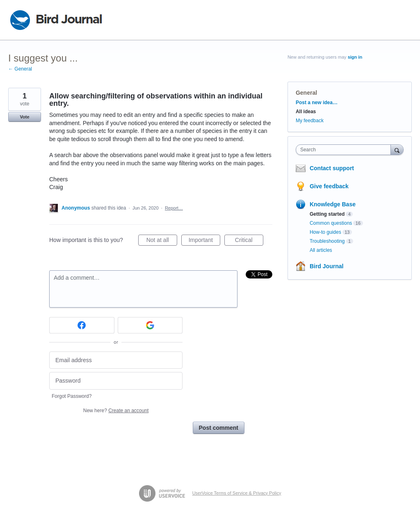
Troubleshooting (327, 241)
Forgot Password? (72, 396)
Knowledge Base (333, 204)
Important (204, 241)
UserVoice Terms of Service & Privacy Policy (237, 493)
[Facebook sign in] (82, 325)
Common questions (331, 223)
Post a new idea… (317, 103)
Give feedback (329, 186)
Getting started (327, 214)
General (306, 93)
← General (20, 69)
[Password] (116, 381)
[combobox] (345, 150)
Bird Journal (326, 266)
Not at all (162, 241)
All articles (321, 250)
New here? (116, 411)
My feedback (310, 121)
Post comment (219, 428)
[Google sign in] (150, 325)
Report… (174, 208)
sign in (355, 57)
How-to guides (325, 232)
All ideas (306, 112)
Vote (24, 117)
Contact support (332, 168)
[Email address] (116, 360)
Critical (249, 241)
